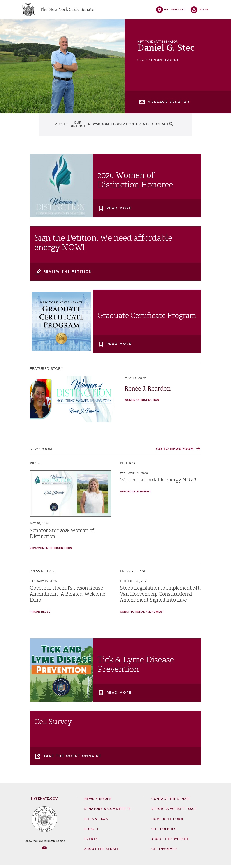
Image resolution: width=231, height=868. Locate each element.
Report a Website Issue (174, 812)
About (29, 128)
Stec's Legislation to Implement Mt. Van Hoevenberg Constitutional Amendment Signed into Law (160, 597)
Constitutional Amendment (142, 615)
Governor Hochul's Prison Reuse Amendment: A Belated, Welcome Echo (67, 597)
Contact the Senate (171, 802)
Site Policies (164, 832)
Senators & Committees (107, 812)
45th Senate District (164, 63)
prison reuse (40, 615)
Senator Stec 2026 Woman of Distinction (62, 536)
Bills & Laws (96, 822)
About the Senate (102, 852)
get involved (175, 11)
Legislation (127, 128)
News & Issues (98, 802)
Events (156, 128)
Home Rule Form (167, 822)
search (203, 128)
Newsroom (94, 128)
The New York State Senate (67, 11)
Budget (91, 832)
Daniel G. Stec (166, 51)
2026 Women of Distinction (51, 551)
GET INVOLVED (164, 852)
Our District (59, 128)
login (203, 11)
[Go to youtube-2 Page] (44, 851)
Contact (183, 128)
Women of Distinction (142, 403)
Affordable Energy (136, 495)
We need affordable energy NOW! (158, 483)
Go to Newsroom (176, 452)
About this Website (170, 842)
